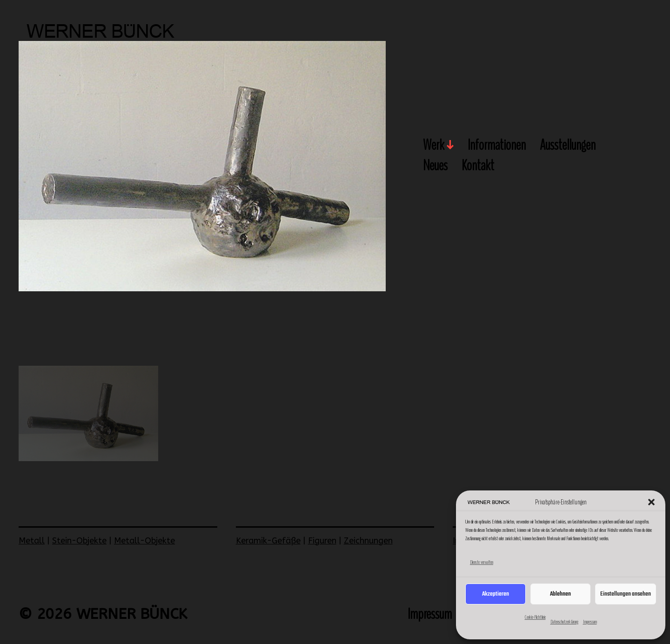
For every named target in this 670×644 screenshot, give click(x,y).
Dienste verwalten (482, 562)
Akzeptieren (496, 594)
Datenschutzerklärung (564, 622)
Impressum (590, 622)
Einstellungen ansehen (626, 594)
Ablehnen (560, 594)
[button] (651, 502)
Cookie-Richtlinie (535, 617)
